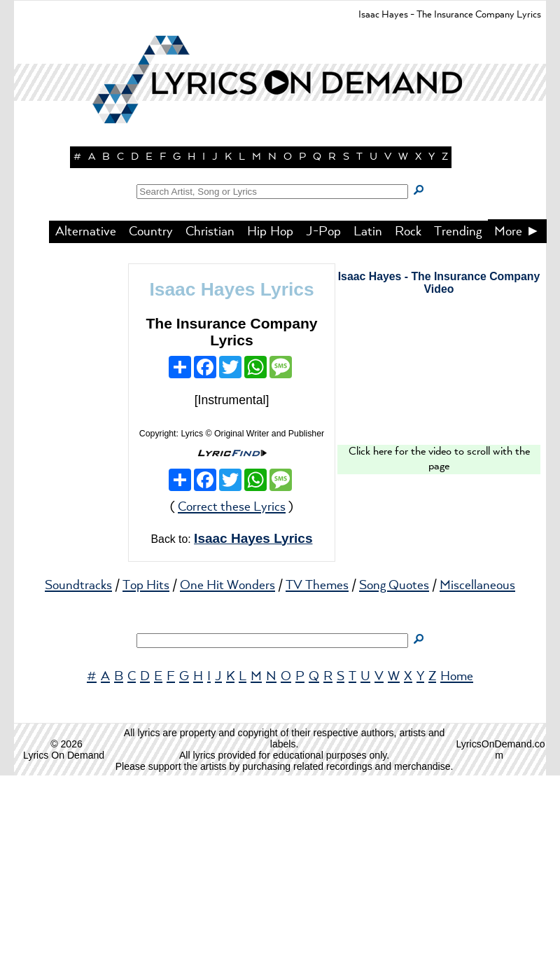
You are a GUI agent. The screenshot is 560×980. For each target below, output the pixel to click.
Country (151, 436)
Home (457, 881)
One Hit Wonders (227, 790)
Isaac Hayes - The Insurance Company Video (439, 487)
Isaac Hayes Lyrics (231, 494)
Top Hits (146, 790)
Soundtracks (78, 790)
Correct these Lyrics (232, 712)
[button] (280, 245)
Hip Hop (270, 436)
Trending (458, 436)
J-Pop (323, 436)
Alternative (86, 436)
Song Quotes (394, 790)
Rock (408, 436)
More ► (517, 436)
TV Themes (317, 790)
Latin (368, 436)
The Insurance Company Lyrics (231, 536)
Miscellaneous (477, 790)
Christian (210, 436)
